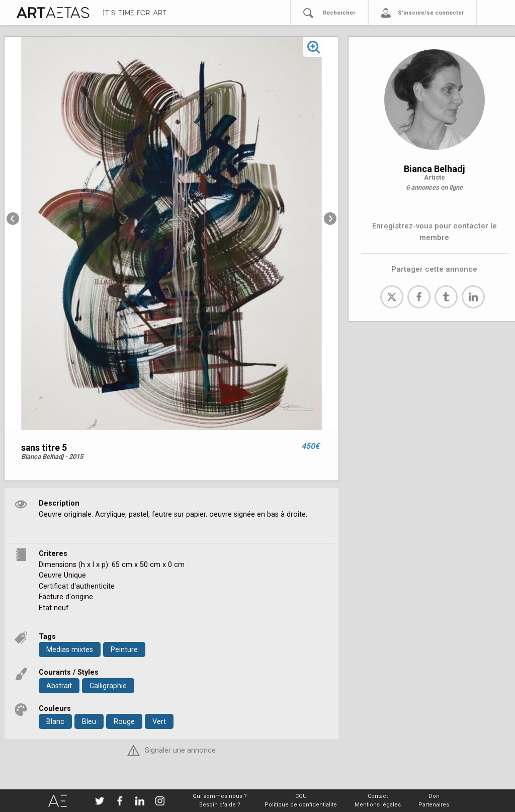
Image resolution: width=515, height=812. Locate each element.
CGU (301, 796)
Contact (378, 796)
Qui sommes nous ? (220, 796)
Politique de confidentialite (301, 805)
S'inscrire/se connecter (431, 13)
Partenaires (434, 805)
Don (434, 796)
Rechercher (339, 13)
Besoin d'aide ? (220, 805)
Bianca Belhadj (435, 169)
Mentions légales (378, 805)
